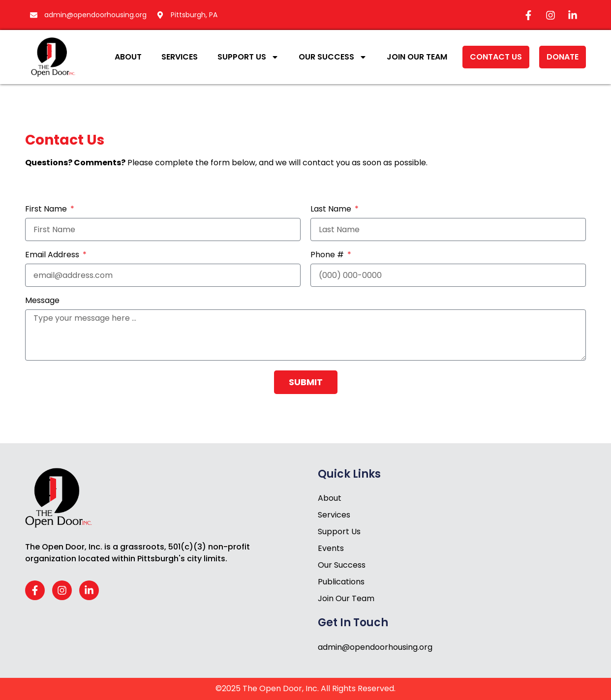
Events (331, 548)
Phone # (328, 256)
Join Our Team (417, 57)
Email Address (53, 256)
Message (42, 301)
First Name (47, 210)
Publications (341, 582)
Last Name (332, 210)
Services (180, 57)
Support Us (248, 57)
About (128, 57)
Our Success (333, 57)
